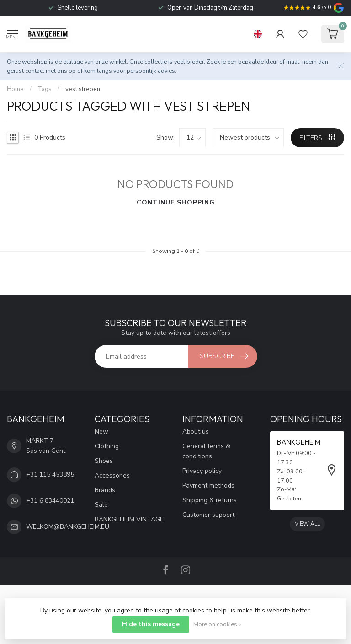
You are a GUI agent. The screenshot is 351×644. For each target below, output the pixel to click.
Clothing (107, 446)
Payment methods (208, 486)
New (101, 432)
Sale (101, 505)
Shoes (104, 461)
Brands (105, 490)
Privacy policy (202, 471)
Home (15, 89)
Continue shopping (176, 202)
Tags (45, 89)
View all (307, 524)
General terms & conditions (206, 451)
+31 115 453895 (50, 475)
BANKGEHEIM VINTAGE (129, 519)
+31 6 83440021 (50, 501)
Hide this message (151, 624)
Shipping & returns (210, 500)
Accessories (112, 475)
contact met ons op (51, 71)
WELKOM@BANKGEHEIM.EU (68, 527)
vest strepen (83, 89)
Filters (317, 138)
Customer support (208, 515)
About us (196, 432)
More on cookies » (217, 624)
